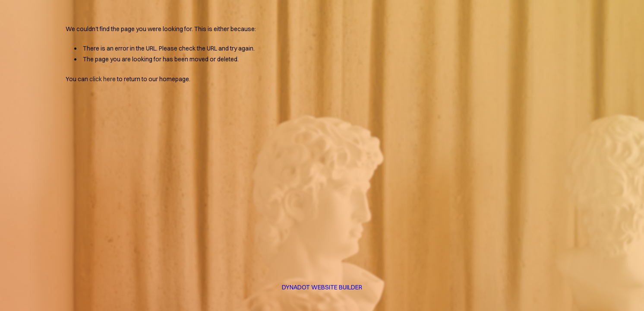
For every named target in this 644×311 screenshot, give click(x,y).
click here (103, 79)
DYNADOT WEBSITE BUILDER (322, 287)
